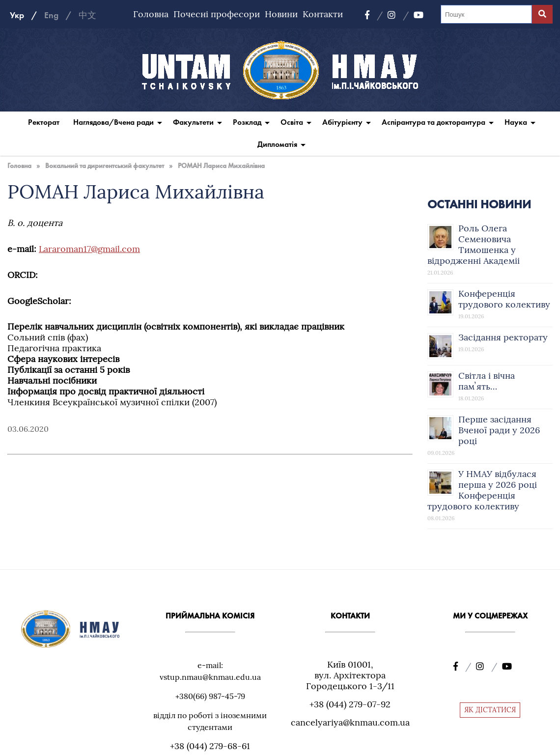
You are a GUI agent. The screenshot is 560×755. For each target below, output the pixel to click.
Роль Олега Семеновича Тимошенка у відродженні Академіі (474, 244)
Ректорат (44, 122)
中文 (87, 15)
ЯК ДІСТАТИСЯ (490, 710)
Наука (516, 122)
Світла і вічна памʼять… (487, 381)
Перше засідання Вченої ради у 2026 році (499, 430)
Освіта (292, 122)
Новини (281, 14)
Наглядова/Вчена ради (113, 122)
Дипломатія (277, 144)
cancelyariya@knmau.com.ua (350, 722)
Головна (151, 14)
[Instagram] (398, 15)
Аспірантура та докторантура (434, 122)
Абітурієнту (342, 122)
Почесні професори (217, 14)
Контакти (323, 14)
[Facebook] (374, 15)
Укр (17, 15)
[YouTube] (419, 15)
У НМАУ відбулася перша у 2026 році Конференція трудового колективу (482, 490)
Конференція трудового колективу (504, 299)
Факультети (193, 122)
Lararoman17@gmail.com (89, 249)
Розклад (247, 122)
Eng (51, 15)
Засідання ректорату (503, 337)
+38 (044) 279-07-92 (350, 704)
